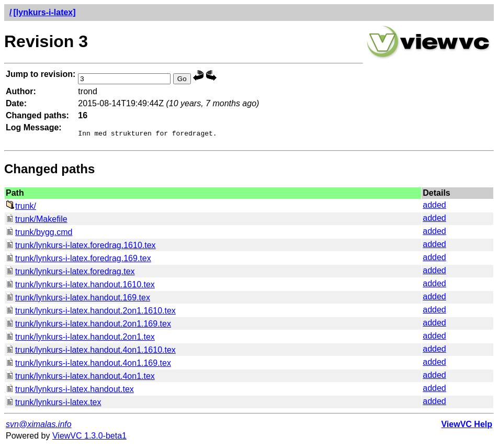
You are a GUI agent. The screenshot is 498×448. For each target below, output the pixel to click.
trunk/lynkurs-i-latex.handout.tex (70, 391)
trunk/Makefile (37, 221)
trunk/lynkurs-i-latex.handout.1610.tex (80, 286)
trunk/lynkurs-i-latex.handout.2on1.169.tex (88, 325)
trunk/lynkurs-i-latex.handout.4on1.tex (80, 378)
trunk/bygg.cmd (39, 234)
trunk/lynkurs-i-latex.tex (54, 404)
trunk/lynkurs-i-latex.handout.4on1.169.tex (88, 365)
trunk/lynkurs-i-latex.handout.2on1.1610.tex (91, 312)
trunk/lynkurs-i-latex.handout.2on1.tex (80, 338)
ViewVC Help (467, 426)
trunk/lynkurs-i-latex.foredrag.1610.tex (81, 247)
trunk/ (21, 208)
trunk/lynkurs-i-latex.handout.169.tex (78, 299)
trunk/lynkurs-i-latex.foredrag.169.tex (78, 260)
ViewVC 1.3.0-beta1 (89, 437)
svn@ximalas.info (39, 426)
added (434, 206)
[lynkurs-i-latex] (44, 12)
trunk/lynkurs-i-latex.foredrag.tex (70, 273)
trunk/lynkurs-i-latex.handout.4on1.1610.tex (91, 351)
